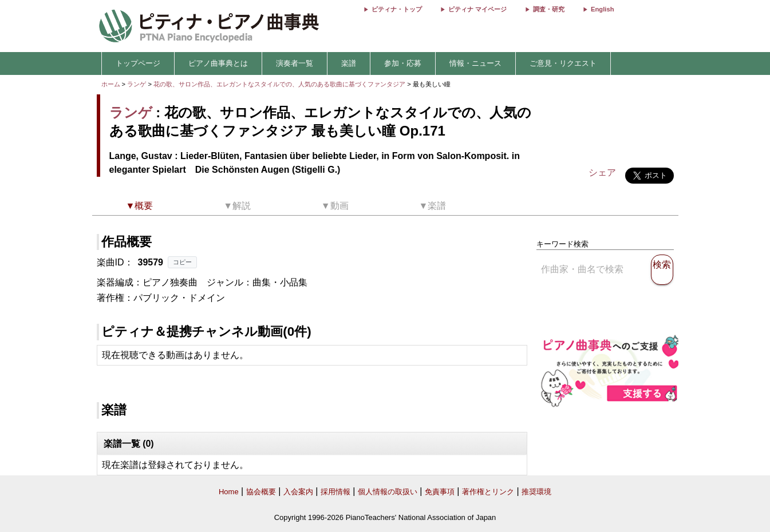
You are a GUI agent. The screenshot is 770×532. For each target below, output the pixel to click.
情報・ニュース (475, 63)
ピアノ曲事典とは (218, 63)
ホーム (111, 84)
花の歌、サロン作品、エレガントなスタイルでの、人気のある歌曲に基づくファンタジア (280, 84)
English (602, 9)
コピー (182, 262)
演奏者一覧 (295, 63)
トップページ (138, 63)
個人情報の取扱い (388, 492)
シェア (602, 172)
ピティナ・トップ (397, 9)
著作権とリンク (488, 492)
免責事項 (440, 492)
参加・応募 (403, 63)
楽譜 (349, 63)
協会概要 (261, 492)
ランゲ (137, 84)
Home (229, 492)
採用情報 (335, 492)
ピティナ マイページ (477, 9)
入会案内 (298, 492)
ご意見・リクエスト (563, 63)
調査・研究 (549, 9)
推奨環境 (536, 492)
